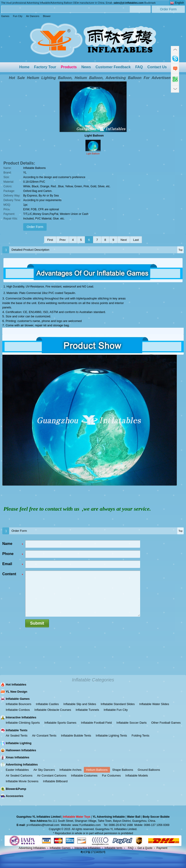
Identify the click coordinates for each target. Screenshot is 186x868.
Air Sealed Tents (17, 736)
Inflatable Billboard (55, 781)
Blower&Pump (16, 789)
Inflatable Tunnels (87, 710)
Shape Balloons (123, 770)
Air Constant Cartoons (52, 776)
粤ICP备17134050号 (93, 852)
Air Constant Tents (44, 736)
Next (124, 240)
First (50, 240)
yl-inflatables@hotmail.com (43, 825)
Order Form (168, 9)
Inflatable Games (18, 699)
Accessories (15, 796)
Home (24, 67)
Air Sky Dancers (44, 770)
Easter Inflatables (17, 770)
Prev (63, 240)
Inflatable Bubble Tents (76, 736)
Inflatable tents (113, 848)
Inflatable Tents (17, 730)
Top (180, 250)
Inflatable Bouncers (18, 704)
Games (5, 16)
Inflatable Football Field (96, 723)
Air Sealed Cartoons (19, 776)
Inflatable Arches (70, 770)
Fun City (18, 16)
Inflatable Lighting (19, 743)
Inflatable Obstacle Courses (53, 710)
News (86, 67)
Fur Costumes (111, 776)
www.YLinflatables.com (86, 825)
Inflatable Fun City (116, 710)
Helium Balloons (97, 770)
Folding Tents (140, 736)
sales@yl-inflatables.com (128, 3)
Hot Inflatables (16, 684)
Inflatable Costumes (84, 776)
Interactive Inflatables (21, 717)
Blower (47, 16)
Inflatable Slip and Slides (80, 704)
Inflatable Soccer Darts (132, 723)
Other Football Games (166, 723)
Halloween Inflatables (21, 750)
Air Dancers (32, 16)
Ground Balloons (149, 770)
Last (136, 240)
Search (140, 9)
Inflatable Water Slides (154, 704)
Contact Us (157, 67)
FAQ (139, 67)
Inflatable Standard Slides (118, 704)
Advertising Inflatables (22, 764)
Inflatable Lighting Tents (111, 736)
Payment (162, 848)
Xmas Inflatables (18, 757)
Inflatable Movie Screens (22, 781)
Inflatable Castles (47, 704)
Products (69, 67)
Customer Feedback (113, 67)
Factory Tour (45, 67)
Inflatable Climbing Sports (23, 723)
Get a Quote (145, 848)
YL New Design (17, 692)
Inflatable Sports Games (60, 723)
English (177, 3)
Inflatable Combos (18, 710)
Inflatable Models (137, 776)
